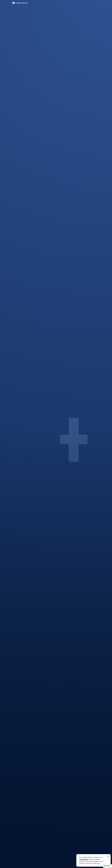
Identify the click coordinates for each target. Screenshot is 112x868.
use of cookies (84, 859)
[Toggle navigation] (98, 3)
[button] (108, 866)
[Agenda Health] (20, 3)
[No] (108, 857)
